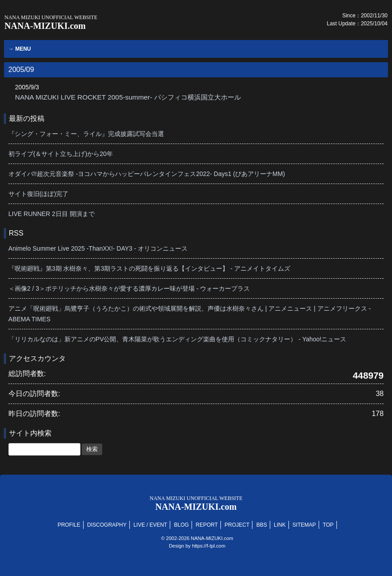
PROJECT (237, 525)
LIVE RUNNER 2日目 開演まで (52, 214)
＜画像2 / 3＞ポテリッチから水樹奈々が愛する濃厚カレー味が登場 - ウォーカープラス (129, 288)
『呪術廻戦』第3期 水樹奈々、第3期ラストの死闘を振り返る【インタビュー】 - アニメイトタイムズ (149, 268)
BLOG (182, 525)
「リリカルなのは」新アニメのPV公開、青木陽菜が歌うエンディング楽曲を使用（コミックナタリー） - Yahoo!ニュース (177, 339)
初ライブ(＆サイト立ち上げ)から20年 (61, 154)
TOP (328, 525)
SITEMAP (304, 525)
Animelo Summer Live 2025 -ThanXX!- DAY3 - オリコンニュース (98, 248)
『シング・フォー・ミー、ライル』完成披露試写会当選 (86, 134)
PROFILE (69, 525)
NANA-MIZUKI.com (51, 22)
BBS (262, 525)
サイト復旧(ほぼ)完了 (38, 194)
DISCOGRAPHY (107, 525)
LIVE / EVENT (150, 525)
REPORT (207, 525)
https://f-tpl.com (209, 546)
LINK (280, 525)
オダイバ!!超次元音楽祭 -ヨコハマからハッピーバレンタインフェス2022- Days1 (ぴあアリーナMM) (147, 174)
